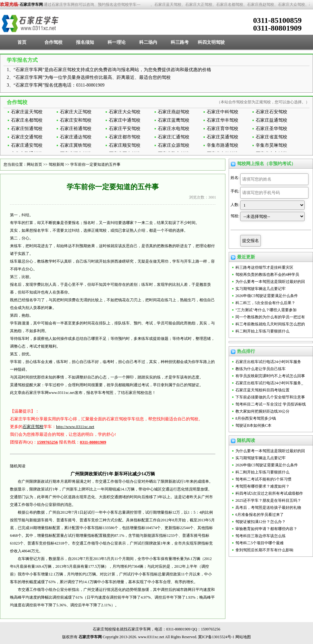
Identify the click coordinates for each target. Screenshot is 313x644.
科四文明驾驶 (211, 42)
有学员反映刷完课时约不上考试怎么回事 (270, 376)
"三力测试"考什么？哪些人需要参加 (266, 310)
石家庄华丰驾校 (223, 120)
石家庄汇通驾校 (174, 137)
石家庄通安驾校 (27, 145)
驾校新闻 (56, 164)
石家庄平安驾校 (125, 129)
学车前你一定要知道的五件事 (95, 164)
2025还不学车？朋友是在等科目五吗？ (268, 500)
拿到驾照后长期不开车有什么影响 (264, 550)
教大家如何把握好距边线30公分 (262, 411)
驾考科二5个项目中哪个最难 (260, 543)
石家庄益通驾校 (271, 120)
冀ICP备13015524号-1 (216, 637)
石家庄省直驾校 (271, 137)
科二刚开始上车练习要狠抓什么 (262, 331)
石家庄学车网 (31, 5)
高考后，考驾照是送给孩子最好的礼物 (268, 508)
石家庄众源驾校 (174, 145)
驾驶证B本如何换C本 (253, 425)
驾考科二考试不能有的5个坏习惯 (263, 479)
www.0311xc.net (62, 393)
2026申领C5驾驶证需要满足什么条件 (267, 296)
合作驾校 (53, 42)
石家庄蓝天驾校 (27, 112)
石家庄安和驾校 (76, 120)
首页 (22, 42)
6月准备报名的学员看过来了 (260, 515)
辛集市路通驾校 (223, 145)
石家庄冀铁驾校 (76, 145)
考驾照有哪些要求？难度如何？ (262, 486)
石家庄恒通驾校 (27, 129)
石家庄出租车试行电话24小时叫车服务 (268, 362)
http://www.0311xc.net (75, 427)
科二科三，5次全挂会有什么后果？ (265, 303)
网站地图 (243, 637)
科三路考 (180, 42)
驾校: (235, 216)
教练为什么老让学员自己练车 (261, 369)
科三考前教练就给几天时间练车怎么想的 (270, 324)
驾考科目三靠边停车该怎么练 (261, 536)
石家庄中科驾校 (223, 112)
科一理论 (117, 42)
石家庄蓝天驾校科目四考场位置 (262, 390)
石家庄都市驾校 (125, 137)
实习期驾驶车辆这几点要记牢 (261, 289)
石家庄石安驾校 (271, 112)
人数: (235, 205)
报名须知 (85, 42)
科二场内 (148, 42)
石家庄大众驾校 (125, 112)
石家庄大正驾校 (76, 112)
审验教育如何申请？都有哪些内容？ (266, 529)
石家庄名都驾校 (27, 120)
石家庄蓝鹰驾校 (174, 120)
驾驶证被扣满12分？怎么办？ (261, 522)
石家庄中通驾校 (125, 120)
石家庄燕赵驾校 (174, 112)
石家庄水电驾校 (174, 129)
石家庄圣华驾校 (271, 129)
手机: (235, 191)
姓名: (235, 178)
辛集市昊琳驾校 (271, 145)
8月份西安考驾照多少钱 (256, 418)
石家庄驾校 (33, 427)
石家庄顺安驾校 (125, 145)
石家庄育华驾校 (223, 129)
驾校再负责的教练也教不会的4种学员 (267, 275)
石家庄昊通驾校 (223, 137)
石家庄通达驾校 (76, 137)
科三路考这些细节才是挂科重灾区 (264, 267)
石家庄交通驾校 (27, 137)
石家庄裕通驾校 (76, 129)
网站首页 (34, 164)
